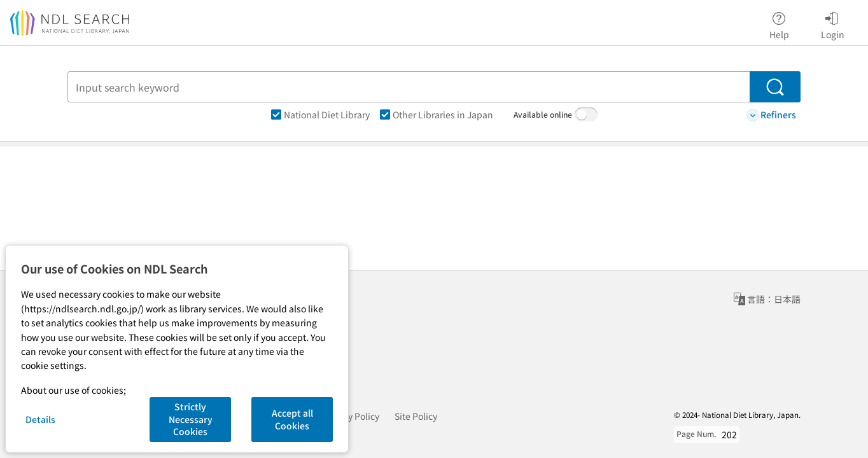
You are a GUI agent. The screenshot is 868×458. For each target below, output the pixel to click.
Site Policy (416, 416)
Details (40, 419)
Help (779, 24)
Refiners (771, 115)
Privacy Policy (351, 416)
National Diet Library (320, 114)
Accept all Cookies (292, 419)
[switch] (586, 114)
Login (833, 24)
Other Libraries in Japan (437, 114)
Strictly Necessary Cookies (191, 419)
